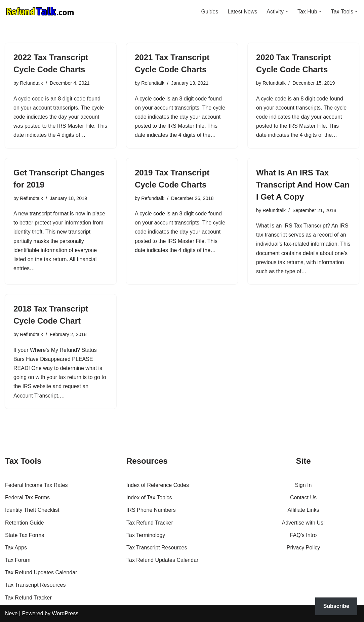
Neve (11, 613)
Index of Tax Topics (149, 497)
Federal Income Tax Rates (36, 485)
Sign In (304, 485)
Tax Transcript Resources (35, 585)
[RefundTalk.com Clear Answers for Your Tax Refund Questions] (40, 11)
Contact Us (303, 497)
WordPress (65, 613)
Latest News (242, 12)
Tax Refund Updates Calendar (41, 572)
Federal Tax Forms (27, 497)
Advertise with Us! (303, 523)
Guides (210, 12)
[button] (287, 11)
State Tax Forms (25, 535)
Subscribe (336, 606)
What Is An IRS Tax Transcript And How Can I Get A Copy (303, 185)
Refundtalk (31, 83)
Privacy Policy (304, 548)
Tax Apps (16, 548)
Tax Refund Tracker (28, 598)
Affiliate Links (304, 510)
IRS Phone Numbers (151, 510)
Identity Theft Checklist (32, 510)
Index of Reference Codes (158, 485)
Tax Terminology (146, 535)
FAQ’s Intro (304, 535)
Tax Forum (18, 560)
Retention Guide (25, 523)
